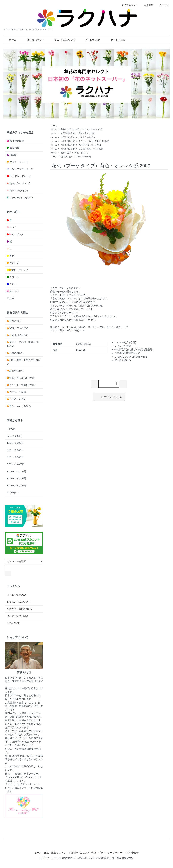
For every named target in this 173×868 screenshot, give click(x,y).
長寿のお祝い (17, 353)
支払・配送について (62, 40)
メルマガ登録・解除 (17, 616)
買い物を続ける (123, 360)
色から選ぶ (66, 153)
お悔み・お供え (18, 399)
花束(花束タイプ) (19, 190)
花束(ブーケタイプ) (93, 129)
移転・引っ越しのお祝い (22, 378)
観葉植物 (15, 148)
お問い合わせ (91, 40)
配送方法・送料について (20, 609)
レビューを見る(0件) (125, 342)
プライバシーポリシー (110, 853)
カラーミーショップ (51, 858)
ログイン (162, 5)
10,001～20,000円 (16, 471)
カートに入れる (109, 397)
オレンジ (14, 263)
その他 (10, 298)
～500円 (11, 429)
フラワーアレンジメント (22, 198)
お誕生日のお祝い (87, 137)
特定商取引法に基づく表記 (82, 853)
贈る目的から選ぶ (18, 312)
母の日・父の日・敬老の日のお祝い (95, 141)
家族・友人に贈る (87, 133)
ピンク (13, 227)
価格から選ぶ (67, 157)
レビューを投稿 (123, 346)
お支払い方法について (19, 602)
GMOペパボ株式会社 (100, 858)
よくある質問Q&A (16, 595)
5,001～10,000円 (16, 464)
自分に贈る (15, 321)
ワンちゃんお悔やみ (20, 406)
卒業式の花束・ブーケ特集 (91, 149)
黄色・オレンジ (82, 153)
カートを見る (115, 40)
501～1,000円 (14, 436)
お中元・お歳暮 (18, 392)
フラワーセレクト (19, 162)
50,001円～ (13, 493)
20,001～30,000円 (16, 478)
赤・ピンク (17, 234)
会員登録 (147, 5)
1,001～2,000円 (84, 157)
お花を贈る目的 (68, 133)
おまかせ (14, 291)
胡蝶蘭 (13, 155)
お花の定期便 (17, 141)
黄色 (12, 256)
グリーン (14, 277)
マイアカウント (128, 5)
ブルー (13, 284)
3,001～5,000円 (15, 457)
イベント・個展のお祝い (22, 385)
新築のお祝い (17, 371)
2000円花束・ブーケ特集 (90, 145)
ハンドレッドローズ (20, 176)
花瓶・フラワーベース (21, 169)
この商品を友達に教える (127, 353)
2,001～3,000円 (15, 450)
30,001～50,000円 (16, 486)
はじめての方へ (33, 40)
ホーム (54, 126)
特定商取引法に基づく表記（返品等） (134, 349)
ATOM (17, 623)
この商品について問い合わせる (131, 357)
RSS (9, 623)
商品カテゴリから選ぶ (71, 129)
